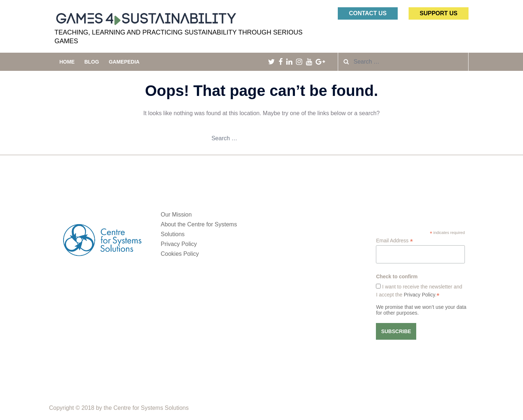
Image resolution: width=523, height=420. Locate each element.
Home (67, 62)
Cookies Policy (180, 254)
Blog (92, 62)
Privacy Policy (179, 244)
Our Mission (176, 215)
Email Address (394, 241)
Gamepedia (124, 62)
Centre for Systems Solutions (151, 408)
